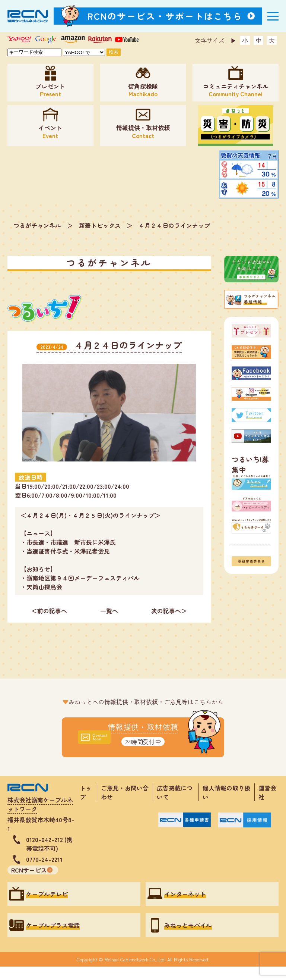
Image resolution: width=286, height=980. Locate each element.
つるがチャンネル (37, 225)
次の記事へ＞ (169, 611)
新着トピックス (100, 225)
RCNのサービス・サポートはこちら (165, 16)
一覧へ (109, 611)
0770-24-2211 (44, 859)
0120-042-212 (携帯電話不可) (49, 844)
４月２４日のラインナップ (174, 225)
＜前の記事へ (49, 611)
